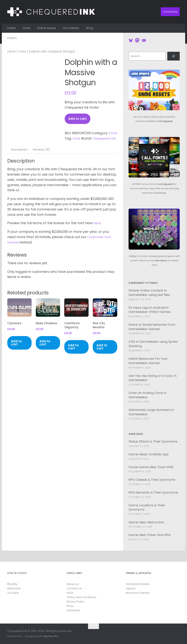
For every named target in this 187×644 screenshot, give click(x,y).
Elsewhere (73, 610)
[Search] (173, 56)
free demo (161, 260)
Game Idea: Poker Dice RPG (150, 535)
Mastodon (14, 588)
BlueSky (12, 584)
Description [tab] (19, 155)
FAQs (70, 593)
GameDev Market (138, 584)
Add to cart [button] (17, 350)
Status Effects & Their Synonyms (153, 441)
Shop (90, 28)
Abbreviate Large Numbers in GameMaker (151, 412)
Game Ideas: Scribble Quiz (149, 454)
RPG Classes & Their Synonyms (152, 480)
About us (73, 584)
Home (12, 51)
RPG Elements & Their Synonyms (153, 492)
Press (70, 606)
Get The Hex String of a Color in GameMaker (153, 378)
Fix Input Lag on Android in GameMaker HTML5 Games (150, 310)
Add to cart (78, 119)
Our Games (71, 28)
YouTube (13, 593)
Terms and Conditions (81, 597)
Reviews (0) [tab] (42, 155)
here (97, 229)
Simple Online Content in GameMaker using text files (149, 293)
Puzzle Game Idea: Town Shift (151, 467)
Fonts (26, 28)
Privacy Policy (75, 601)
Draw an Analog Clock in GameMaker (147, 395)
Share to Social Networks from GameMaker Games (152, 327)
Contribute (170, 12)
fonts (87, 139)
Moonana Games (138, 593)
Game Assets (46, 28)
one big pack (165, 121)
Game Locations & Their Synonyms (147, 507)
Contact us (74, 588)
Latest (11, 28)
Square (131, 588)
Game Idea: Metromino (146, 522)
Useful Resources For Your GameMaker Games (148, 361)
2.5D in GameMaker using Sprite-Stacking (154, 344)
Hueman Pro (50, 636)
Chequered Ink (77, 144)
